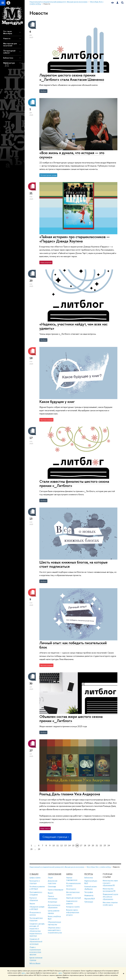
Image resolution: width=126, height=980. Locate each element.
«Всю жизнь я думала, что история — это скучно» (72, 155)
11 (58, 845)
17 (81, 845)
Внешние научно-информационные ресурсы (73, 912)
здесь (24, 973)
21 (97, 845)
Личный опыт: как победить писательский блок (73, 645)
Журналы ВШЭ (90, 899)
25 (31, 849)
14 (69, 845)
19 (89, 845)
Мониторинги (71, 889)
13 (65, 845)
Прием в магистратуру (53, 897)
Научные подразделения (72, 879)
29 (39, 849)
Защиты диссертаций (74, 898)
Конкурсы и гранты (73, 907)
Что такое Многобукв (8, 32)
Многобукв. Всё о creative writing (99, 867)
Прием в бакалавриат (56, 890)
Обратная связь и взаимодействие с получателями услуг (55, 930)
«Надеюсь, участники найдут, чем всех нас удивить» (73, 326)
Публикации (89, 902)
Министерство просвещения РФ (109, 890)
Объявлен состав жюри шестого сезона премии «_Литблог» (71, 719)
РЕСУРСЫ (89, 874)
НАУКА (69, 874)
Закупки (32, 903)
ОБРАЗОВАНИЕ (55, 874)
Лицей (50, 878)
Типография (89, 892)
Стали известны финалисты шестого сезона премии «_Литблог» (74, 484)
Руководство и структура (35, 882)
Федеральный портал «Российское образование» (110, 897)
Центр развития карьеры (54, 912)
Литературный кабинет (9, 52)
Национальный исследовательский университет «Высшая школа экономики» (57, 867)
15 (73, 845)
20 (93, 845)
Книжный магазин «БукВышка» (91, 888)
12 (62, 845)
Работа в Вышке (35, 963)
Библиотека (8, 58)
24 (109, 845)
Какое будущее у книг (57, 402)
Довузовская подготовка (53, 882)
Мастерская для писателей (10, 45)
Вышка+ (51, 893)
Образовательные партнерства (54, 923)
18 (85, 845)
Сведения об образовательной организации (36, 941)
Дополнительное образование (54, 906)
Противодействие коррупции (36, 919)
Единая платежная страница (36, 959)
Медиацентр (89, 895)
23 (105, 845)
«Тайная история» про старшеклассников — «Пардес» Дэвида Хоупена (75, 239)
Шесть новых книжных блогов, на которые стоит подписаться (73, 564)
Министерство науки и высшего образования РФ (110, 883)
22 (101, 845)
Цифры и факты (35, 878)
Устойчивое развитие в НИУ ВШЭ (37, 888)
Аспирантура (52, 902)
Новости (7, 38)
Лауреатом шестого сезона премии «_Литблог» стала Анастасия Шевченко (72, 77)
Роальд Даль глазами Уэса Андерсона (70, 794)
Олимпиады (52, 886)
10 (54, 845)
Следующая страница (55, 837)
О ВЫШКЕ (34, 874)
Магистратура (9, 63)
